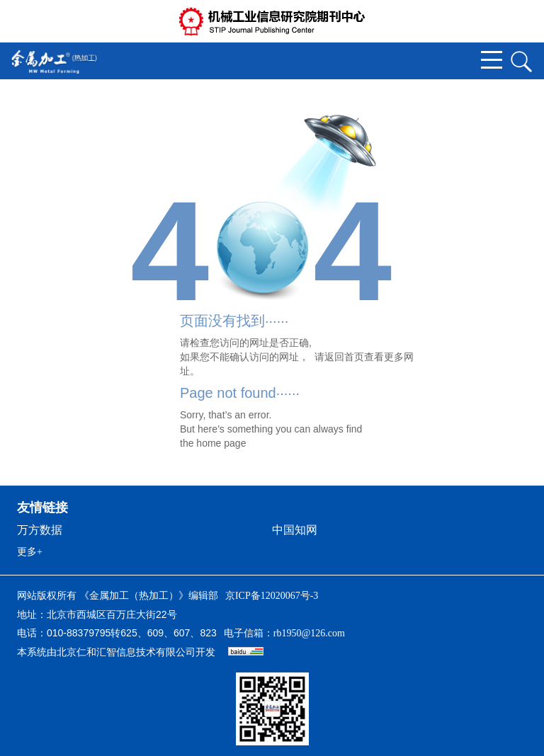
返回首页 (344, 357)
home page (221, 443)
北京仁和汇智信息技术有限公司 (126, 652)
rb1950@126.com (309, 633)
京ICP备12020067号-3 (272, 596)
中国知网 (295, 530)
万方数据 (40, 530)
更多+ (30, 552)
